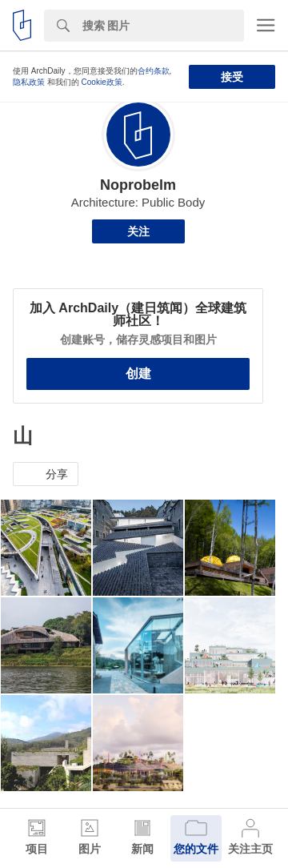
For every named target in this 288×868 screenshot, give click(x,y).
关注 (138, 231)
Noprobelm (138, 185)
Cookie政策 (102, 82)
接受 (232, 77)
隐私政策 (29, 82)
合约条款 (154, 71)
